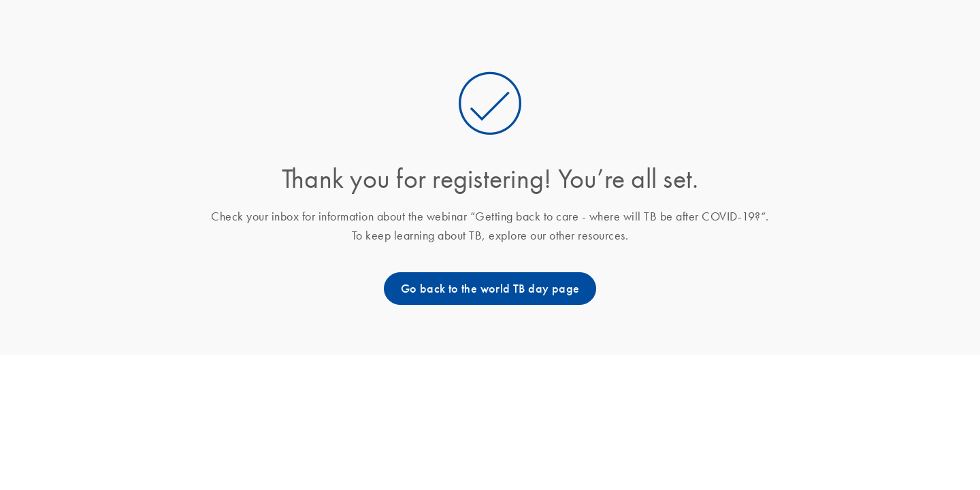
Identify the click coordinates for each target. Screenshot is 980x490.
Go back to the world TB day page (490, 289)
